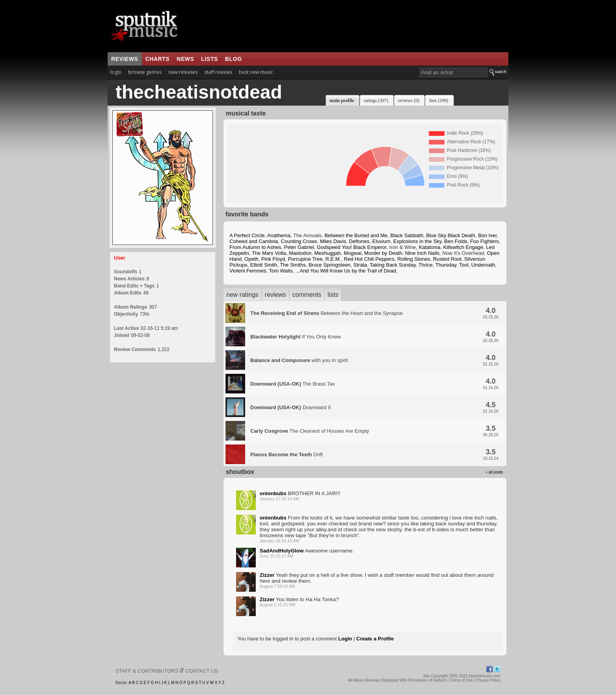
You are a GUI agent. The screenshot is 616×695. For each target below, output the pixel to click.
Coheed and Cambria (254, 241)
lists (210, 59)
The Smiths (293, 265)
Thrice (425, 265)
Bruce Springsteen (329, 265)
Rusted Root (447, 259)
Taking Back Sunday (393, 265)
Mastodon (300, 253)
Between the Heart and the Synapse (326, 313)
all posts (496, 472)
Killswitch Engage (463, 247)
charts (158, 59)
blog (234, 59)
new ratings (242, 295)
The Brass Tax (293, 384)
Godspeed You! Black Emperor (352, 247)
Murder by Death (383, 253)
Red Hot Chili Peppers (369, 259)
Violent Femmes (248, 271)
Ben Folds (456, 241)
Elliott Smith (264, 265)
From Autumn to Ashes (255, 247)
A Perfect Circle (247, 235)
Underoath (483, 265)
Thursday (446, 265)
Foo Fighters (485, 241)
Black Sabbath (407, 235)
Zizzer (267, 575)
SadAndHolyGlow (282, 551)
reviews (125, 59)
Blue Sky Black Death (451, 235)
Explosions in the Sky (417, 241)
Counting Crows (299, 241)
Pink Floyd (273, 259)
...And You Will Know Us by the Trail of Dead (346, 271)
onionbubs (273, 493)
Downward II (291, 407)
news (185, 59)
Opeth (251, 259)
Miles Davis (333, 241)
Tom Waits (281, 271)
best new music (256, 72)
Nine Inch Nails (422, 253)
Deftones (359, 241)
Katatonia (430, 247)
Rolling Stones (414, 259)
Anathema (279, 235)
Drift (287, 454)
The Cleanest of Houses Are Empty (310, 431)
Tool (464, 265)
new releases (183, 72)
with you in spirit (299, 360)
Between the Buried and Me (356, 235)
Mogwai (353, 253)
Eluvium (381, 241)
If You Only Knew (296, 337)
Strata (360, 265)
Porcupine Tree (305, 259)
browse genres (145, 72)
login (116, 72)
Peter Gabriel (299, 247)
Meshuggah (328, 253)
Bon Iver (488, 235)
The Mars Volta (269, 253)
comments (307, 295)
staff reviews (218, 72)
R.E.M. (333, 259)
